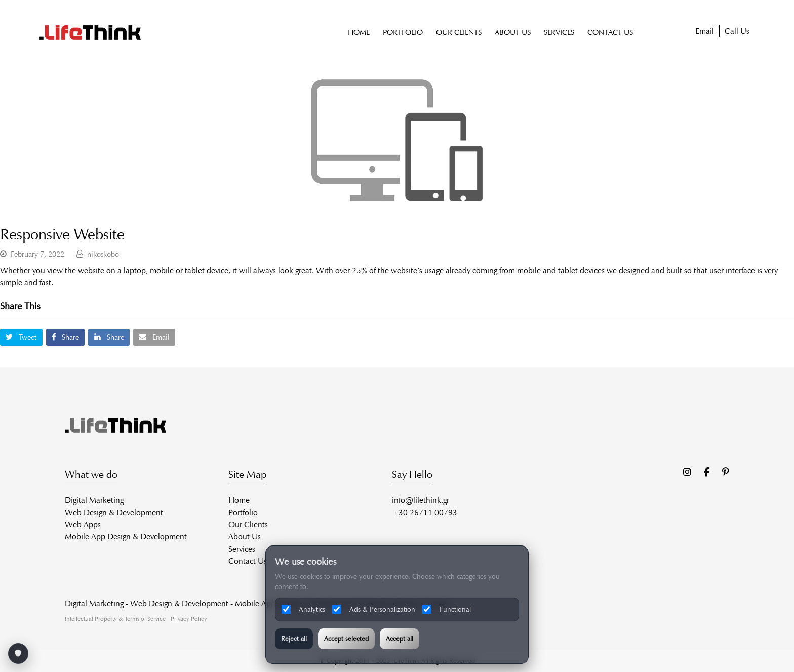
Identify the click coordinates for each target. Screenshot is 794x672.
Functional (447, 609)
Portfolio (243, 512)
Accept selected (346, 639)
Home (239, 500)
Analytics (303, 609)
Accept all (400, 639)
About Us (245, 537)
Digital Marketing (94, 500)
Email (705, 32)
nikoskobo (103, 254)
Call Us (737, 32)
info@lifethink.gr (421, 500)
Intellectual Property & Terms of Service (115, 619)
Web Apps (83, 524)
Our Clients (248, 524)
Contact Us (248, 561)
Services (242, 549)
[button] (21, 337)
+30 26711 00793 (425, 512)
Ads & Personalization (374, 609)
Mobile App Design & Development (126, 537)
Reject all (294, 639)
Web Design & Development (114, 512)
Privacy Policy (189, 619)
